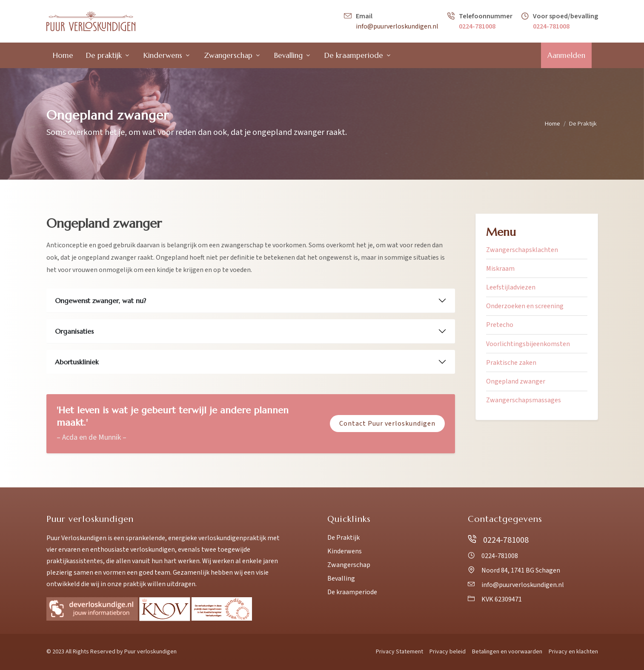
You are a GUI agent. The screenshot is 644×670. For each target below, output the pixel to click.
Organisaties (74, 331)
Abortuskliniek (77, 362)
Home (552, 124)
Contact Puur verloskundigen (387, 424)
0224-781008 (477, 26)
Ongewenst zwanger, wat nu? (100, 301)
